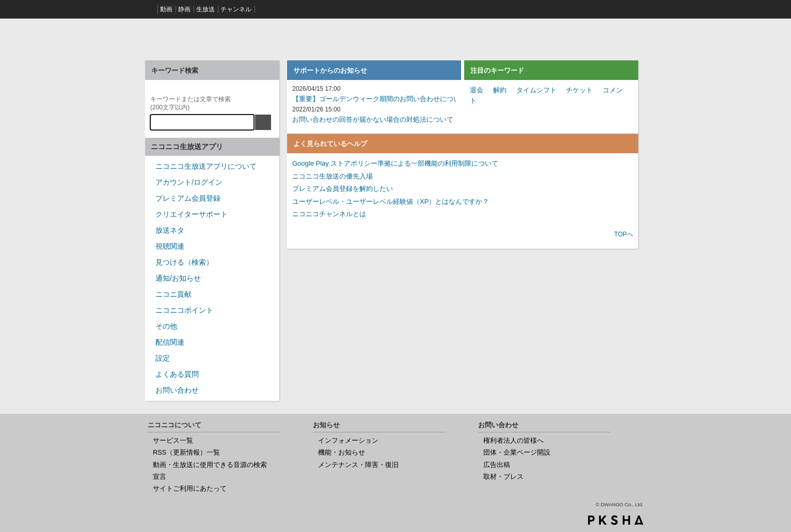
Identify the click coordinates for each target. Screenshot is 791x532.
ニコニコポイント (184, 310)
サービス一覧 (173, 440)
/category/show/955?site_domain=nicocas (150, 297)
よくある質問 (177, 374)
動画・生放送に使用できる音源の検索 (210, 465)
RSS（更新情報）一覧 (186, 452)
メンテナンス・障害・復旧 (358, 465)
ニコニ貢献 (173, 294)
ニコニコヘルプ (212, 38)
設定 (163, 358)
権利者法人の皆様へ (513, 440)
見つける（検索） (184, 262)
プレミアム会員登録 (188, 198)
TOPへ (624, 234)
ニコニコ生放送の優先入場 (333, 176)
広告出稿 (497, 465)
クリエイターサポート (192, 214)
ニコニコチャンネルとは (329, 214)
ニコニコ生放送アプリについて (206, 166)
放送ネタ (170, 230)
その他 (166, 326)
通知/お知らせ (178, 278)
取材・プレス (503, 477)
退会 (477, 90)
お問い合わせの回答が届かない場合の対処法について (373, 119)
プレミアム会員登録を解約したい (343, 189)
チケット (579, 90)
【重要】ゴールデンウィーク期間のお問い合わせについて (379, 99)
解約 (500, 90)
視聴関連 (170, 246)
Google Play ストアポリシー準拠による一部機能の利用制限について (395, 163)
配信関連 (170, 342)
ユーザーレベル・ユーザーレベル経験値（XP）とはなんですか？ (391, 201)
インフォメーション (348, 440)
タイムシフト (536, 90)
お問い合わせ (177, 390)
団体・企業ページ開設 (517, 452)
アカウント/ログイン (189, 182)
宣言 (160, 477)
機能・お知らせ (342, 452)
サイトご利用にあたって (190, 488)
